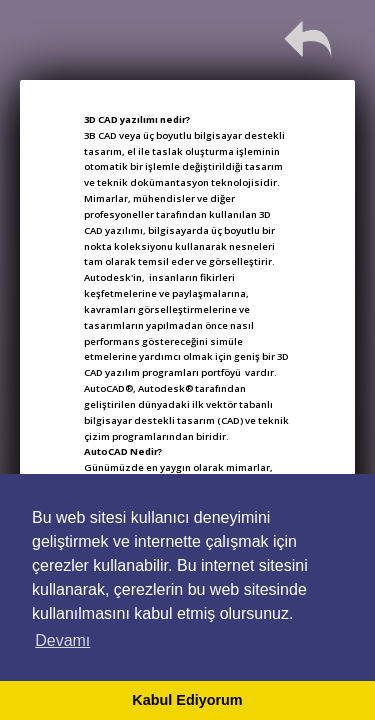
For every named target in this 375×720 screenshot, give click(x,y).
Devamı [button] (62, 640)
